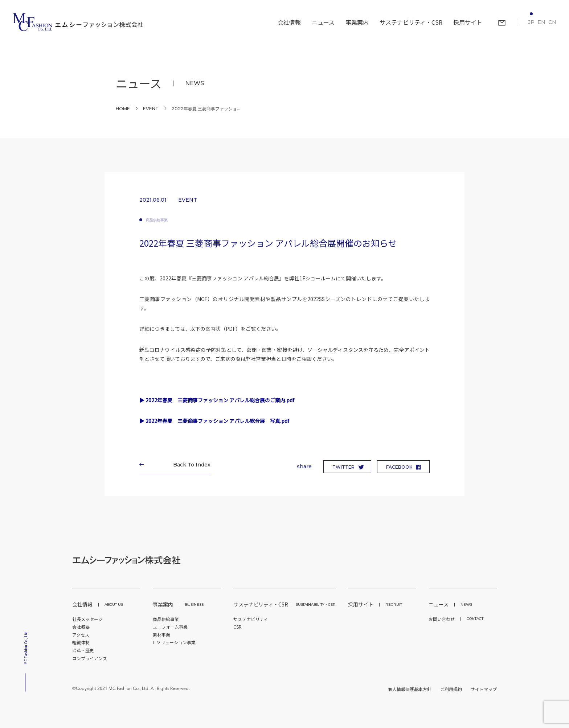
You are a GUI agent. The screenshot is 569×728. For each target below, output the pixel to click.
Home (123, 109)
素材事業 (161, 635)
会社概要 (81, 627)
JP (531, 22)
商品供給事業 (157, 220)
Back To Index (189, 465)
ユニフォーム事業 (170, 627)
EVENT (151, 109)
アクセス (81, 635)
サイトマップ (484, 689)
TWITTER (343, 467)
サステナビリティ (251, 619)
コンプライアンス (90, 658)
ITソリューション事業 (174, 642)
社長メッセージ (87, 619)
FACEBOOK (399, 467)
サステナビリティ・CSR (284, 604)
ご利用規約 (451, 689)
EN (541, 22)
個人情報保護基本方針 (410, 689)
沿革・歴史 (83, 650)
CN (552, 22)
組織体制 (81, 642)
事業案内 (178, 604)
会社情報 (98, 604)
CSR (238, 627)
